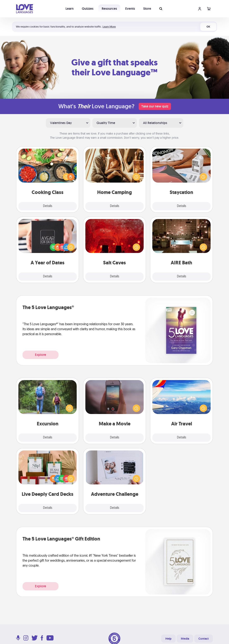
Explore (41, 355)
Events (130, 9)
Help (168, 639)
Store (147, 9)
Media (185, 639)
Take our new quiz (155, 106)
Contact (204, 639)
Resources (109, 9)
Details (48, 206)
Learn (70, 9)
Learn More (109, 27)
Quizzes (88, 9)
